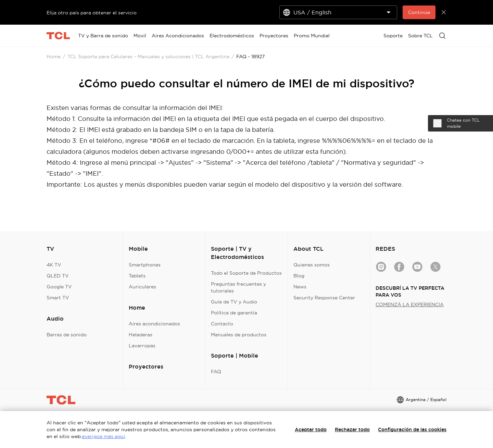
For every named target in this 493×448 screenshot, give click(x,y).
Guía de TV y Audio (234, 302)
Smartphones (145, 265)
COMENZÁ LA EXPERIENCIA (410, 304)
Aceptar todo (311, 430)
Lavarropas (142, 346)
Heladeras (141, 335)
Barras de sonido (67, 335)
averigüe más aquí (103, 436)
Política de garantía (234, 313)
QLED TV (58, 276)
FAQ (216, 372)
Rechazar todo (352, 430)
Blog (299, 276)
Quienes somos (312, 265)
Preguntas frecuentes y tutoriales (238, 287)
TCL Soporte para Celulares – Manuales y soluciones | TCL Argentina (148, 57)
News (300, 287)
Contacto (222, 324)
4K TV (54, 265)
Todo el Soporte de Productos (246, 273)
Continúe (419, 12)
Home (54, 57)
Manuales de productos (239, 335)
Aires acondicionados (154, 324)
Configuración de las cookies (412, 430)
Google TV (59, 287)
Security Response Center (324, 298)
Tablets (137, 276)
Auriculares (142, 287)
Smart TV (58, 298)
